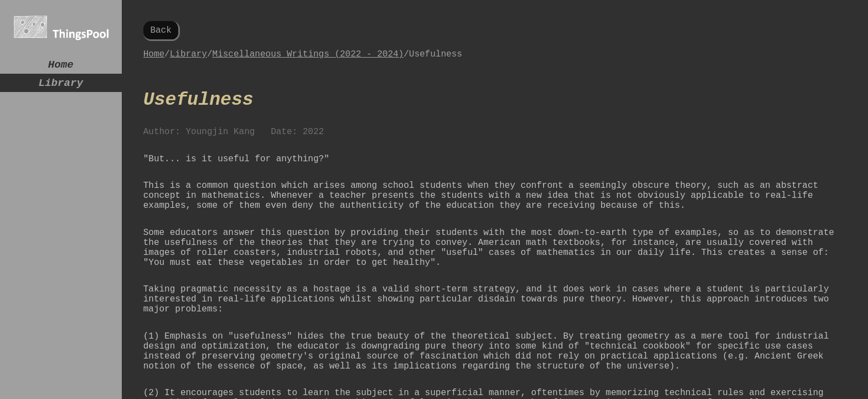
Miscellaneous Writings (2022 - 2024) (308, 59)
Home (61, 66)
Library (61, 87)
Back (161, 32)
